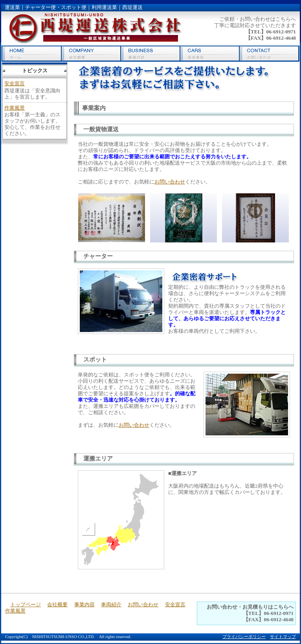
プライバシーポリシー (244, 637)
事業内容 (150, 53)
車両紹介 (210, 53)
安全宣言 (15, 83)
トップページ (32, 53)
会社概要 (91, 53)
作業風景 (15, 108)
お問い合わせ (269, 53)
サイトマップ (283, 637)
